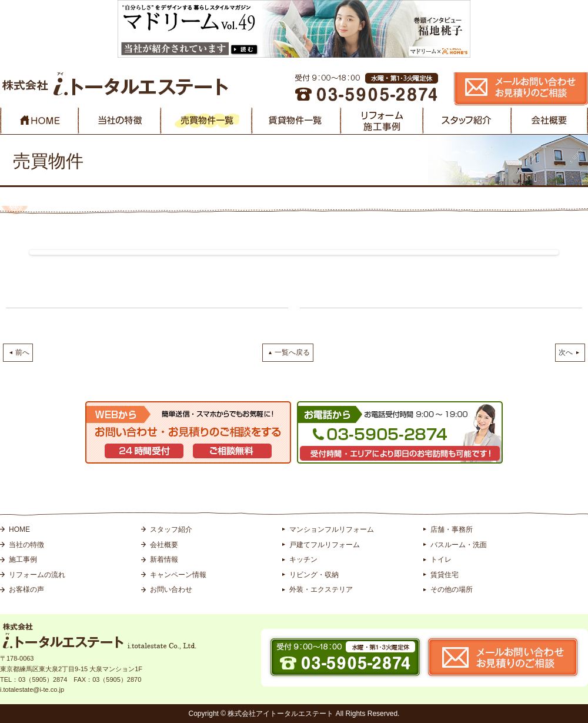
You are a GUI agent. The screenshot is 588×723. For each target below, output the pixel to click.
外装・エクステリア (321, 589)
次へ (566, 352)
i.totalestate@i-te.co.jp (32, 689)
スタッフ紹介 (171, 529)
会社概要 (164, 545)
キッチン (303, 559)
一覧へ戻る (292, 352)
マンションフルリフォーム (332, 529)
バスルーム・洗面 (459, 545)
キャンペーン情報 (178, 575)
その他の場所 (452, 589)
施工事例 (23, 559)
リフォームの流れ (37, 575)
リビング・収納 (314, 575)
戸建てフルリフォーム (325, 545)
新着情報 (164, 559)
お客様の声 (26, 589)
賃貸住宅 (445, 575)
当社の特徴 (26, 545)
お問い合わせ (171, 589)
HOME (19, 529)
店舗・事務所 (452, 529)
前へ (22, 352)
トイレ (441, 559)
